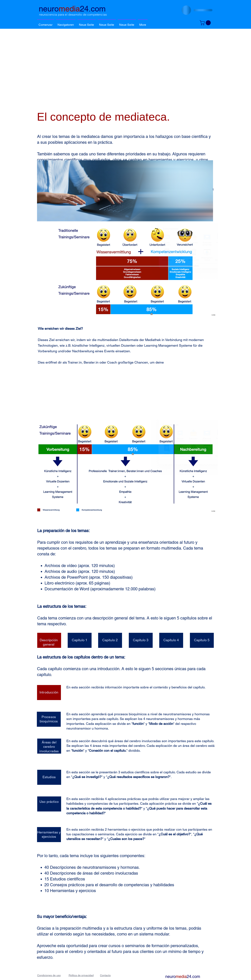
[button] (66, 23)
